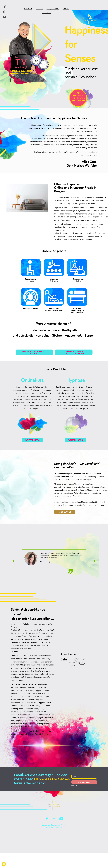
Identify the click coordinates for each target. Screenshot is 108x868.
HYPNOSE (28, 10)
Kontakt (66, 10)
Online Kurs (46, 14)
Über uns (39, 10)
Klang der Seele (53, 10)
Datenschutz (55, 829)
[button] (14, 565)
